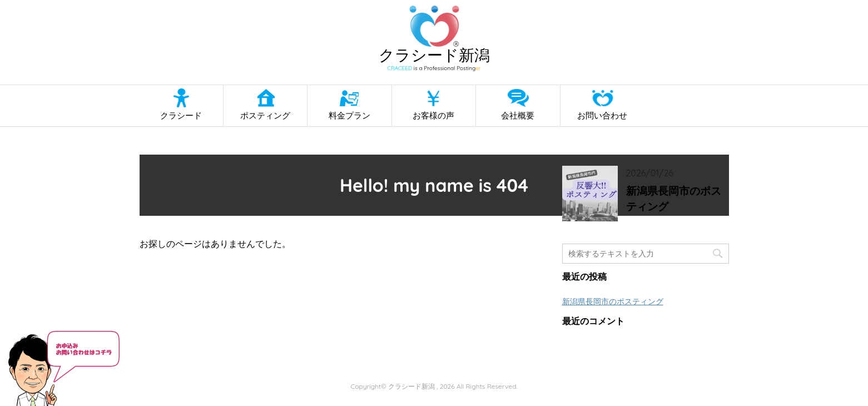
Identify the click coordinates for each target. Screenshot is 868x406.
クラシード (181, 115)
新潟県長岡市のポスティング (674, 199)
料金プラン (349, 115)
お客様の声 (433, 115)
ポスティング (265, 115)
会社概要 (518, 115)
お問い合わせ (602, 115)
